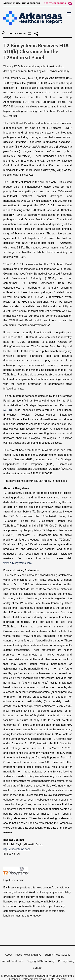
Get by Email (20, 34)
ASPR (8, 410)
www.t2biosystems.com (17, 563)
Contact (38, 968)
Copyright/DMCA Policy (41, 961)
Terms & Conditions (12, 961)
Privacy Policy (66, 961)
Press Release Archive (28, 955)
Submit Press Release (57, 955)
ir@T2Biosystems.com (17, 849)
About (9, 955)
